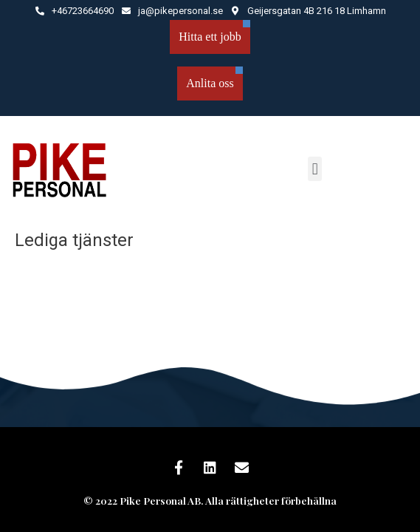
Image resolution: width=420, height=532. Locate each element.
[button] (315, 169)
